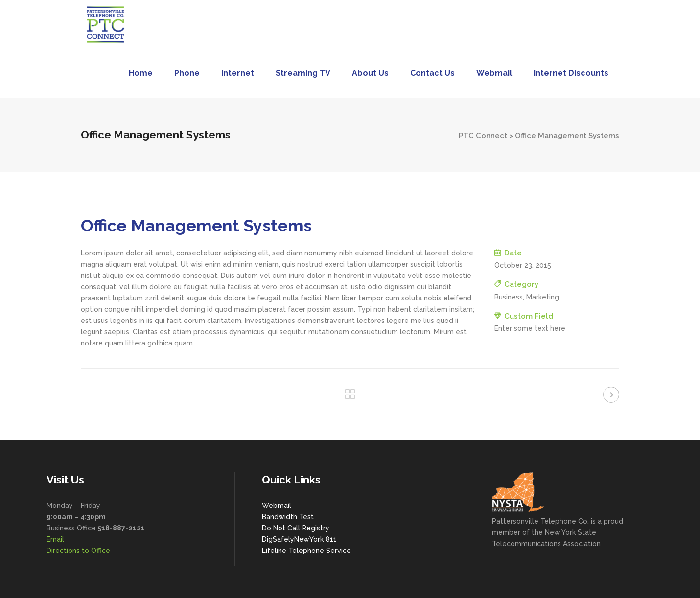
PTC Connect (483, 136)
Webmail (277, 506)
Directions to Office (78, 551)
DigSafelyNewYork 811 (299, 539)
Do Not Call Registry (296, 528)
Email (55, 539)
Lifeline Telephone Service (306, 551)
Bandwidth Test (288, 517)
